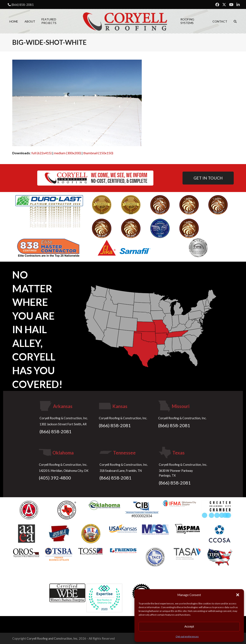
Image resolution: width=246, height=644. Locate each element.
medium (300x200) (67, 153)
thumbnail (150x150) (98, 153)
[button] (238, 595)
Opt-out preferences (187, 636)
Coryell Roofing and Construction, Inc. (52, 638)
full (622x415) (42, 153)
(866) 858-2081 (23, 5)
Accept (189, 626)
